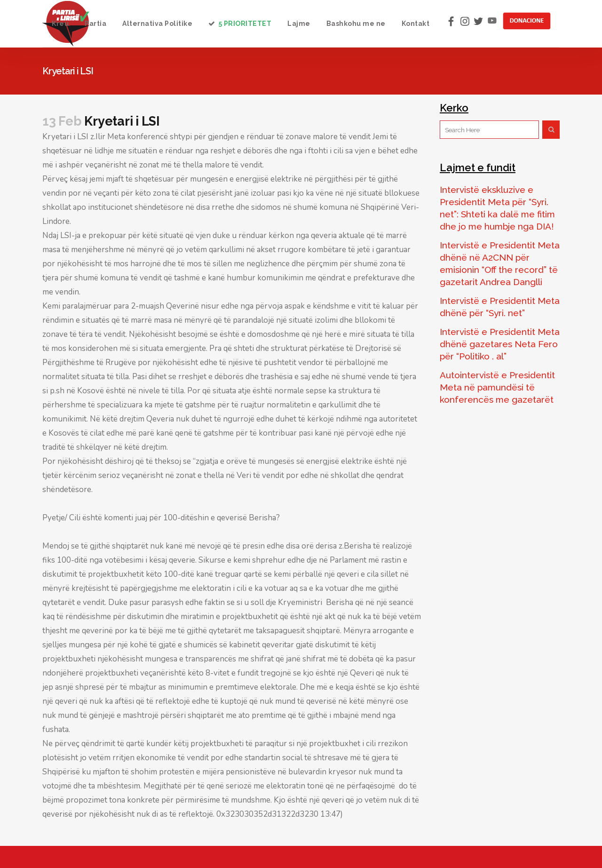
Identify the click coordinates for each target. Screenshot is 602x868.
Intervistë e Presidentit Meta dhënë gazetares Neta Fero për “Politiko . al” (500, 344)
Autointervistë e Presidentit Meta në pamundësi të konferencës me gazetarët (497, 387)
